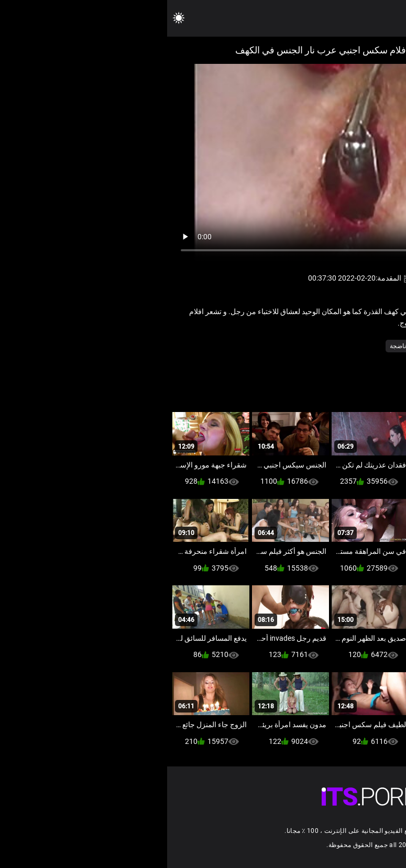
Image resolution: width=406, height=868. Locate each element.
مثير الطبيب (350, 346)
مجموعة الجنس (269, 346)
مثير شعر (311, 346)
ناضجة (231, 346)
